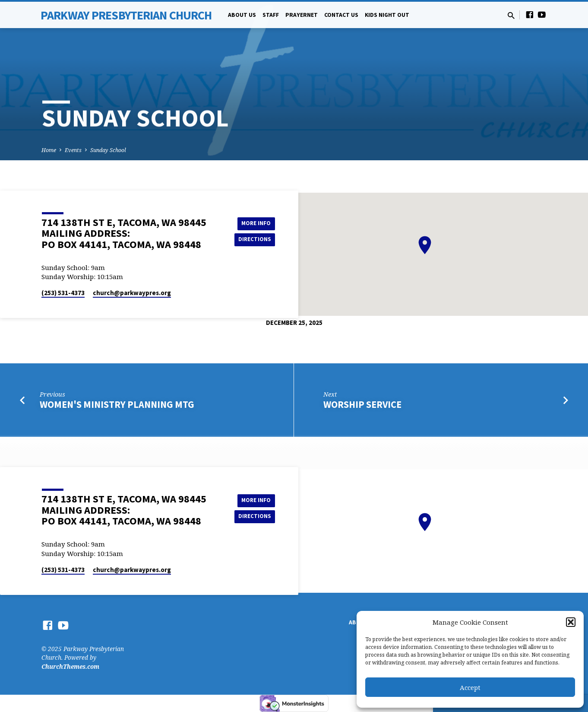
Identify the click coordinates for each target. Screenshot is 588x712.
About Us (242, 15)
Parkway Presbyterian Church (126, 15)
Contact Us (341, 15)
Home (49, 150)
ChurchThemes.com (70, 666)
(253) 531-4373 (63, 293)
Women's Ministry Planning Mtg (117, 404)
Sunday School (108, 150)
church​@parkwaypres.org (132, 293)
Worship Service (362, 404)
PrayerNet (302, 15)
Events (73, 150)
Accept (470, 687)
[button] (571, 622)
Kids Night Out (387, 15)
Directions (253, 240)
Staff (271, 15)
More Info (253, 222)
